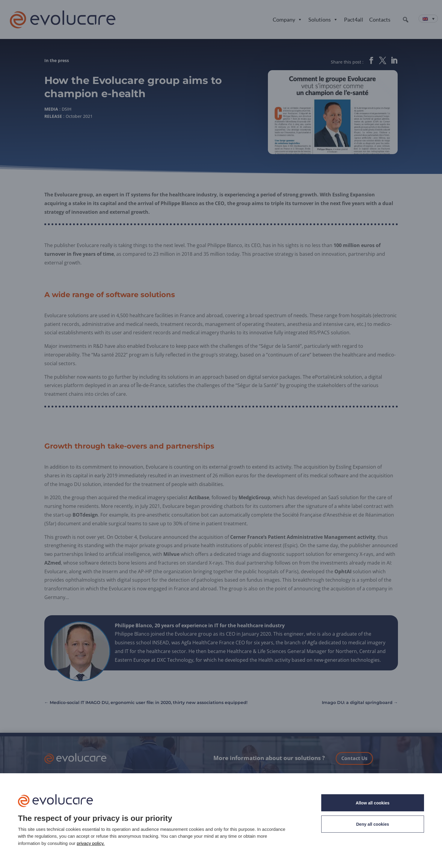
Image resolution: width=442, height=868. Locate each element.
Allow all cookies (373, 803)
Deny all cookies (373, 824)
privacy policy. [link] (91, 843)
